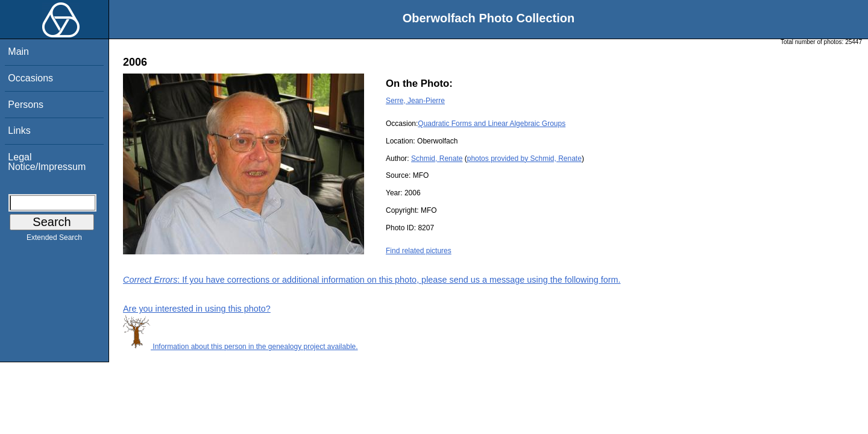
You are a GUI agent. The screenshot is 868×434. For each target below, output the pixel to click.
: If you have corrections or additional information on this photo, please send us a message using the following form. (372, 280)
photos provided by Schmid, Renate (524, 159)
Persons (26, 105)
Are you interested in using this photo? (197, 309)
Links (19, 131)
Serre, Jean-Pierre (415, 101)
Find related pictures (419, 251)
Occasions (30, 78)
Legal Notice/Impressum (47, 162)
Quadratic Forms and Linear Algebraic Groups (492, 124)
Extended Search (54, 240)
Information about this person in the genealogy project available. (241, 347)
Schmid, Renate (437, 159)
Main (18, 52)
